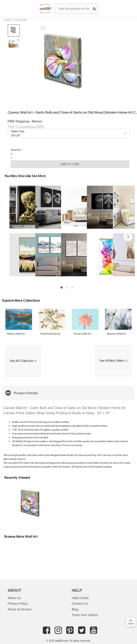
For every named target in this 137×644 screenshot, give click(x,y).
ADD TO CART (70, 164)
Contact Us (80, 603)
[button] (128, 237)
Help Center (80, 598)
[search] (94, 9)
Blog (75, 609)
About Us (14, 598)
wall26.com (62, 641)
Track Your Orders (85, 615)
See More (39, 176)
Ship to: (26, 126)
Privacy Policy (18, 603)
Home (8, 19)
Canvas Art (21, 19)
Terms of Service (20, 609)
